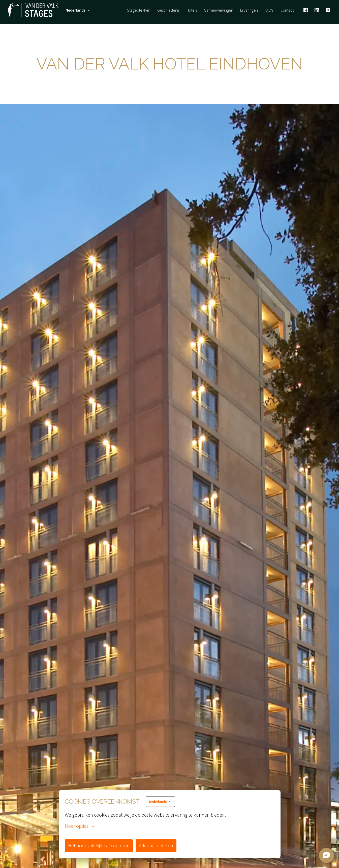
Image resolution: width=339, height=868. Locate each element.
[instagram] (328, 10)
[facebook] (306, 10)
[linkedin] (317, 10)
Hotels (192, 10)
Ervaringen (249, 10)
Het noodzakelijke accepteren (99, 845)
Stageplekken (139, 10)
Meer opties (80, 826)
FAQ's (269, 10)
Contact (287, 10)
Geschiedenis (168, 10)
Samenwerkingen (219, 10)
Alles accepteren (156, 845)
